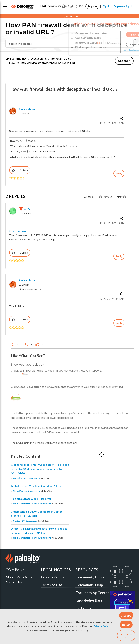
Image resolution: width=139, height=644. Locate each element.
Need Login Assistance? (117, 50)
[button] (126, 615)
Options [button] (123, 61)
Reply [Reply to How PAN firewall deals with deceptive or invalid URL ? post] (119, 173)
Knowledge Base (89, 600)
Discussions (39, 58)
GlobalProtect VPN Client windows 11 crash (37, 486)
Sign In (107, 6)
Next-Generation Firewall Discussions (32, 504)
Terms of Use (52, 585)
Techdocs (83, 608)
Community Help (89, 585)
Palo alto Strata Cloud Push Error (31, 499)
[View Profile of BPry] (27, 209)
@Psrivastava (17, 231)
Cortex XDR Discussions (25, 521)
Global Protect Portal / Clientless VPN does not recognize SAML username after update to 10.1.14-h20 (40, 469)
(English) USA (73, 6)
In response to (31, 289)
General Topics (61, 58)
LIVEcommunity (16, 58)
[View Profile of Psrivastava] (27, 109)
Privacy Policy (101, 626)
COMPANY (15, 570)
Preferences (126, 636)
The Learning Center (92, 593)
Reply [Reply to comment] (119, 256)
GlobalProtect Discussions (27, 478)
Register (92, 6)
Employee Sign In (124, 6)
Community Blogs (90, 577)
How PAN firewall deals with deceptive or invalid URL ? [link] (43, 63)
